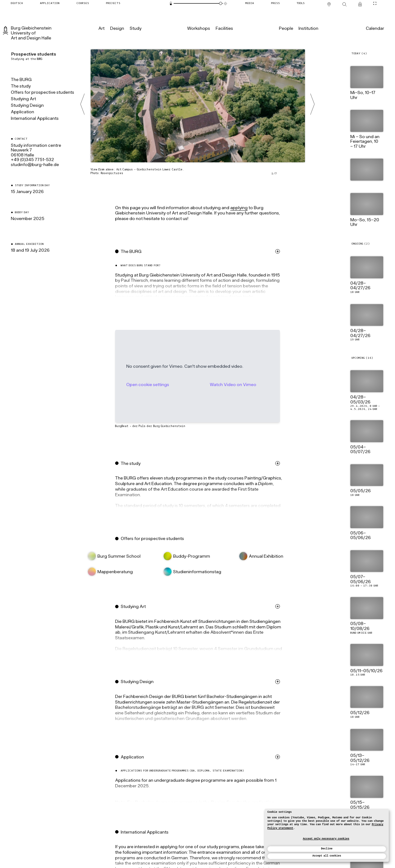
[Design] (117, 29)
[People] (286, 29)
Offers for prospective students (43, 93)
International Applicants (35, 119)
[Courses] (83, 3)
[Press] (275, 3)
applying (247, 208)
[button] (207, 281)
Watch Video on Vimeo (241, 385)
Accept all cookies (327, 856)
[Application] (50, 3)
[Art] (101, 29)
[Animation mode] (225, 4)
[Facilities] (224, 29)
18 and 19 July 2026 (30, 251)
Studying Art (23, 99)
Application (22, 112)
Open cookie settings (156, 385)
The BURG (21, 80)
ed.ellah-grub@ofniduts (35, 165)
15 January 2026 (27, 192)
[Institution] (308, 29)
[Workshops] (199, 29)
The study (21, 86)
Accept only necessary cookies (326, 839)
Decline (327, 849)
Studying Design (27, 106)
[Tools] (301, 3)
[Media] (250, 3)
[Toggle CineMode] (375, 3)
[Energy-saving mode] (171, 4)
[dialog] (327, 835)
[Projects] (113, 3)
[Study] (135, 29)
